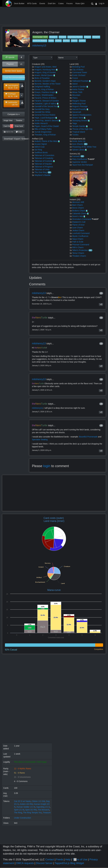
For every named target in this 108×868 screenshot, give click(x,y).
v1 (21, 64)
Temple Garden (79, 126)
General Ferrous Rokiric (45, 115)
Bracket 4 (53, 37)
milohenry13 (39, 46)
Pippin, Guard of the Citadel (47, 126)
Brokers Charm (79, 211)
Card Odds (7, 126)
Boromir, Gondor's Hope (45, 81)
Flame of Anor (78, 225)
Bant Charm (78, 205)
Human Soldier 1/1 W (26, 807)
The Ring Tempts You (32, 813)
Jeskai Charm (78, 230)
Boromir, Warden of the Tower (48, 84)
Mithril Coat (40, 147)
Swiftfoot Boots (41, 152)
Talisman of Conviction (44, 155)
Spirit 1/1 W (19, 810)
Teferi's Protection (80, 250)
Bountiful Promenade (88, 437)
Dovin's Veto (78, 216)
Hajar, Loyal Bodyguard (45, 118)
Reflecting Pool (79, 104)
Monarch (96, 37)
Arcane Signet (41, 144)
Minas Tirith (77, 92)
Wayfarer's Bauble (43, 175)
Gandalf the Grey (42, 109)
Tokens (74, 41)
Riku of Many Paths (43, 129)
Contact (50, 860)
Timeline (19, 121)
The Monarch (43, 810)
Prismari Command (81, 245)
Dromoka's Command (82, 219)
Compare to (13, 114)
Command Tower (80, 72)
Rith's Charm (78, 247)
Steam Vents (78, 118)
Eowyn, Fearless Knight (45, 92)
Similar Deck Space (13, 71)
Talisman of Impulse (43, 164)
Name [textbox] (61, 58)
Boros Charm (78, 208)
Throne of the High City (82, 129)
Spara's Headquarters (82, 115)
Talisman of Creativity (44, 158)
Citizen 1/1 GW (38, 801)
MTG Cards (32, 3)
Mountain (76, 95)
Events (42, 3)
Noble (51, 41)
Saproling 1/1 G (43, 807)
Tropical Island (79, 132)
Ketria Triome (78, 89)
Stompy (66, 41)
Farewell (76, 156)
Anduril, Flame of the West (46, 141)
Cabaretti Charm (80, 213)
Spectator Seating (40, 440)
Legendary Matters (75, 37)
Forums (69, 3)
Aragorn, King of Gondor (45, 72)
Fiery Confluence (80, 159)
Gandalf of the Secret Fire (46, 106)
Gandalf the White (42, 112)
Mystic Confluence (80, 236)
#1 (101, 293)
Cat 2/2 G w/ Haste (22, 801)
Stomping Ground (80, 121)
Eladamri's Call (79, 222)
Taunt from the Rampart (82, 165)
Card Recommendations (14, 78)
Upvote (10, 57)
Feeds (60, 860)
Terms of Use (80, 860)
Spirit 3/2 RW (31, 810)
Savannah (77, 112)
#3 (101, 344)
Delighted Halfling (42, 87)
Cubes (61, 3)
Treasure (47, 813)
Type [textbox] (35, 58)
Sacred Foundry (79, 109)
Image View (8, 121)
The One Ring (41, 172)
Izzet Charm (78, 228)
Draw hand (19, 126)
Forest (75, 78)
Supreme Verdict (80, 162)
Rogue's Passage (80, 106)
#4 (101, 379)
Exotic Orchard (79, 75)
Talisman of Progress (44, 167)
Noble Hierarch (41, 123)
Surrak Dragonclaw (43, 132)
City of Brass (78, 70)
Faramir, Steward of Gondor (47, 101)
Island (75, 84)
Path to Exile (78, 242)
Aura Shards (78, 144)
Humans (63, 37)
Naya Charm (78, 239)
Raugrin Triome (79, 101)
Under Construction (23, 818)
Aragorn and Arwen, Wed (45, 67)
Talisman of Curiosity (44, 161)
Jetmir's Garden (79, 87)
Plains (75, 98)
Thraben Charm (79, 256)
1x (33, 67)
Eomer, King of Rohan (44, 89)
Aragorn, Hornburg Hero (45, 70)
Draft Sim (52, 3)
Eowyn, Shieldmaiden (44, 95)
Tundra (75, 135)
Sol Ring (38, 150)
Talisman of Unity (42, 169)
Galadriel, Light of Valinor (46, 104)
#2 (101, 318)
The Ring (18, 813)
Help (68, 860)
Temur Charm (78, 253)
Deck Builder (19, 3)
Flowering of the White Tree (84, 147)
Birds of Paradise (42, 78)
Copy (19, 132)
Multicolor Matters (40, 41)
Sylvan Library (79, 150)
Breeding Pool (78, 67)
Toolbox (82, 41)
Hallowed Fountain (80, 81)
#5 (101, 404)
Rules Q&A (80, 3)
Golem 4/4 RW (26, 804)
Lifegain (87, 37)
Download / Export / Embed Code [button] (14, 139)
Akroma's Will (78, 202)
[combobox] (42, 58)
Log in (102, 3)
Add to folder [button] (9, 132)
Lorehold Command (81, 233)
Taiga (74, 123)
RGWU (58, 41)
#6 (101, 426)
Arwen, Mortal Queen (44, 75)
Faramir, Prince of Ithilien (45, 98)
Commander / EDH (40, 37)
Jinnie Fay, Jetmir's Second (47, 121)
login (47, 466)
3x (71, 78)
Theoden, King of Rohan (45, 135)
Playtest (10, 64)
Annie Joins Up (79, 141)
